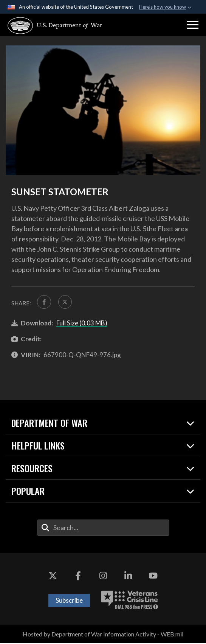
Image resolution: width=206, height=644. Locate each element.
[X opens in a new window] (53, 576)
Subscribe (69, 601)
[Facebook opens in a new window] (78, 576)
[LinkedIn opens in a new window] (128, 576)
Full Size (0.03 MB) (82, 323)
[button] (193, 25)
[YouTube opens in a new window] (153, 576)
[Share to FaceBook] (44, 302)
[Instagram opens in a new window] (103, 576)
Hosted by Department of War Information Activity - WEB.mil (103, 634)
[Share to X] (66, 302)
